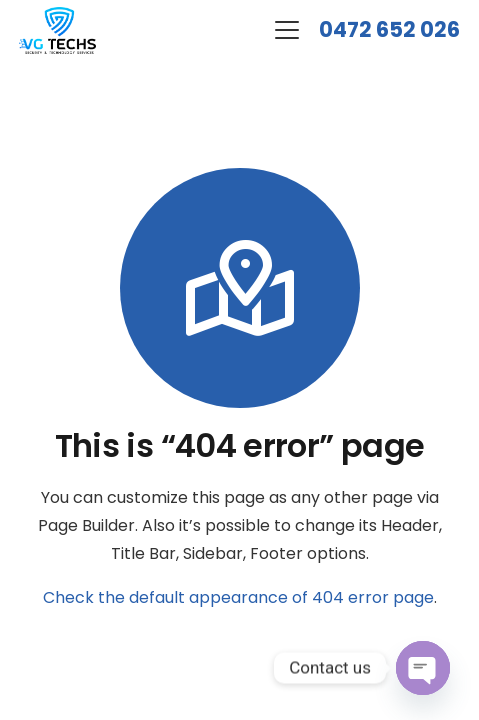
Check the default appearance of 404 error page (238, 597)
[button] (287, 30)
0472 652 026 (389, 29)
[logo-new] (57, 30)
